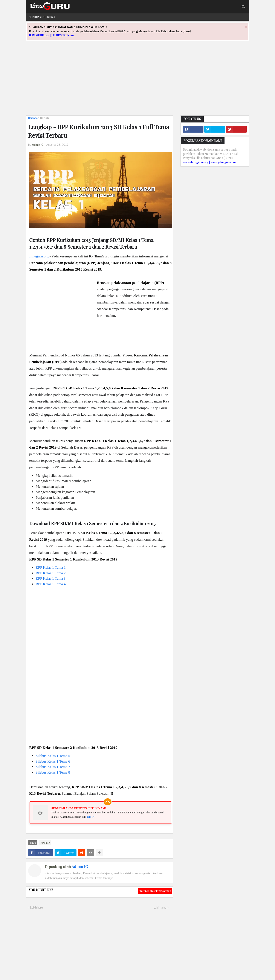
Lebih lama (160, 907)
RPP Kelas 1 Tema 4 (51, 584)
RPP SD (45, 118)
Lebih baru (36, 907)
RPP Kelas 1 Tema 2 (51, 573)
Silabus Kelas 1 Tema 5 (53, 756)
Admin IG (80, 867)
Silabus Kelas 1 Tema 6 (53, 761)
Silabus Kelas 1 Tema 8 (53, 772)
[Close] (246, 27)
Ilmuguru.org (39, 256)
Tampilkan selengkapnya (155, 891)
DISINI (91, 817)
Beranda (33, 118)
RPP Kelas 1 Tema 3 (51, 578)
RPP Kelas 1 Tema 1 (51, 567)
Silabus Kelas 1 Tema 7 (53, 767)
